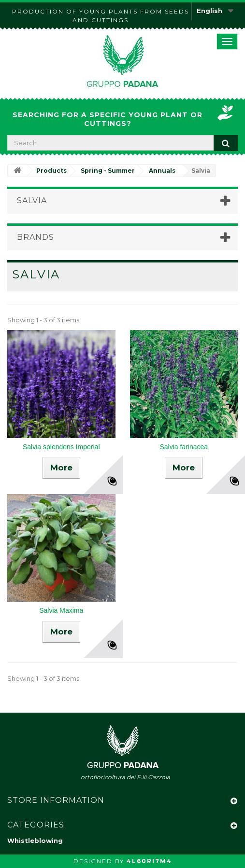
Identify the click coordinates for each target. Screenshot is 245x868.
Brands (36, 237)
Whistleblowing (35, 840)
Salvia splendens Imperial (61, 447)
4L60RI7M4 (149, 861)
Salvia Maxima (61, 610)
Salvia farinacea (184, 447)
